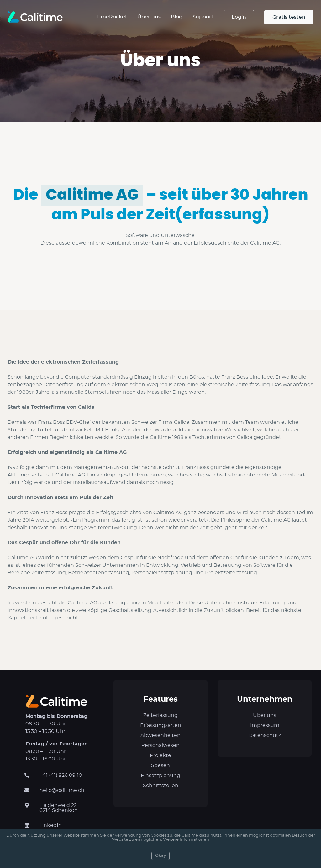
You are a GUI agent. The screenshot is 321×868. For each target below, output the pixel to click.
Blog (177, 17)
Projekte (160, 755)
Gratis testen (289, 17)
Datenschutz (265, 735)
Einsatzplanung (160, 776)
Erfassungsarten (161, 725)
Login (239, 17)
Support (203, 17)
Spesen (160, 765)
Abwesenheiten (160, 735)
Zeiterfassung (160, 715)
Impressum (265, 725)
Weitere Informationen (186, 840)
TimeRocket (112, 17)
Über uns (149, 17)
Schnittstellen (161, 786)
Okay (160, 856)
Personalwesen (160, 745)
